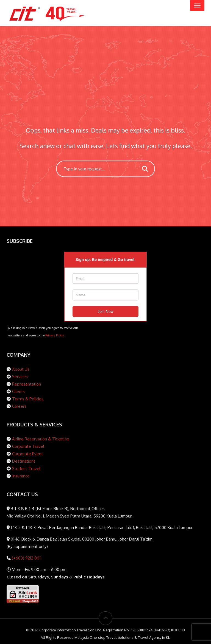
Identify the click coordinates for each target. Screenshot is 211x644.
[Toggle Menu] (197, 5)
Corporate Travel (28, 446)
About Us (21, 369)
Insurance (21, 476)
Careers (19, 406)
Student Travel (26, 469)
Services (20, 377)
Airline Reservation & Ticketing (41, 439)
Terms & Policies (28, 399)
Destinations (24, 461)
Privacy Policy (55, 335)
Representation (27, 384)
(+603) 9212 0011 (26, 558)
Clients (18, 391)
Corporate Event (27, 454)
